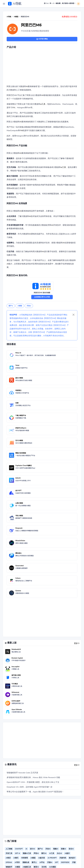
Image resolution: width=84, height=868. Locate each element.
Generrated (19, 566)
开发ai (29, 306)
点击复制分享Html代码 (42, 297)
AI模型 (16, 17)
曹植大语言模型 (21, 453)
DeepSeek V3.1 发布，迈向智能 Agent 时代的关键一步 (30, 787)
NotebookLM (16, 649)
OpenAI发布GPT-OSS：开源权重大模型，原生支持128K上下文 (33, 782)
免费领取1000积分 (70, 17)
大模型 (20, 306)
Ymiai (17, 365)
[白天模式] (78, 4)
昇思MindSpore (21, 428)
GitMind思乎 (16, 701)
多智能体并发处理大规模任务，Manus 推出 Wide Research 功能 (33, 777)
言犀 (17, 403)
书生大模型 (19, 516)
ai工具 (43, 104)
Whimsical (15, 692)
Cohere (18, 578)
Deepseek (19, 528)
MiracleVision (20, 541)
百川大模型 (19, 440)
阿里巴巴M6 (31, 25)
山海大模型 (19, 503)
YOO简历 (15, 684)
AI (27, 86)
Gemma (18, 591)
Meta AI (18, 353)
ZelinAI (18, 478)
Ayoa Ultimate (17, 710)
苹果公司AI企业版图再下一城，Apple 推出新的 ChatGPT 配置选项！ (35, 792)
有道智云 (18, 390)
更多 (77, 643)
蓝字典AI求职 (16, 675)
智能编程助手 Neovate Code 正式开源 (22, 773)
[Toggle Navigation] (4, 4)
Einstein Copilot (17, 658)
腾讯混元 (18, 553)
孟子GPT (18, 491)
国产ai (11, 306)
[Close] (73, 315)
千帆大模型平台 (21, 415)
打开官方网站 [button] (42, 39)
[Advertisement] (45, 67)
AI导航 (9, 17)
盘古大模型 (19, 378)
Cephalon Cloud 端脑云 (24, 466)
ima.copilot (15, 667)
